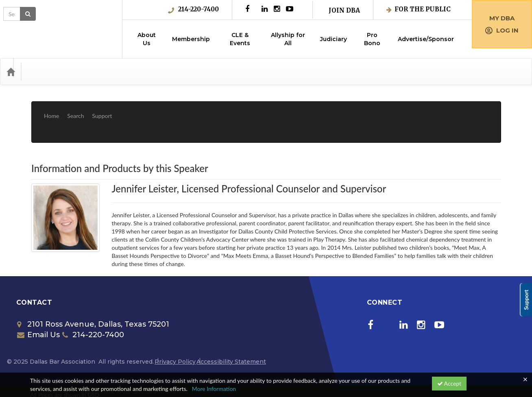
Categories (45, 72)
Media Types (87, 72)
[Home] (11, 72)
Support (102, 110)
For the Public (419, 9)
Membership (191, 39)
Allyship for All (288, 39)
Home (51, 110)
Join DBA (344, 10)
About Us (147, 39)
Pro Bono (372, 39)
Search (75, 110)
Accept (449, 383)
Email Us (38, 310)
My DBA (502, 18)
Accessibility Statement (231, 337)
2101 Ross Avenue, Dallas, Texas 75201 (93, 300)
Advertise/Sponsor (426, 39)
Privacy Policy (175, 337)
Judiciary (334, 39)
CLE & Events (240, 39)
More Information (214, 389)
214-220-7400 (193, 9)
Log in (502, 30)
